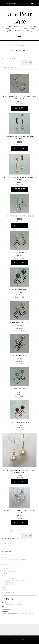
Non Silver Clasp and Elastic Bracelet (15, 560)
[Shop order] (19, 67)
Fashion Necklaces (10, 578)
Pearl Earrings (8, 569)
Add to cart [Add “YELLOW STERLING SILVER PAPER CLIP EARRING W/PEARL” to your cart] (19, 189)
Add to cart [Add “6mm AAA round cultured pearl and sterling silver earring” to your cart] (19, 108)
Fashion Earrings (9, 567)
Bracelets (5, 557)
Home (12, 45)
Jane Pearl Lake (20, 18)
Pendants (5, 587)
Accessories (6, 555)
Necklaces (5, 576)
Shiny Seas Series (9, 571)
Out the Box (22, 640)
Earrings (17, 45)
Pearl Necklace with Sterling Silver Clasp (16, 580)
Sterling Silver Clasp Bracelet (13, 562)
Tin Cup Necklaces (10, 585)
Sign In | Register (11, 4)
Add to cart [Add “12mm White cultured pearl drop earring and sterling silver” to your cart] (19, 482)
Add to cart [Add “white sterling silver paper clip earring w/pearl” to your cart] (19, 149)
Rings (4, 590)
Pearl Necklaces (9, 583)
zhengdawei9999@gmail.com (11, 604)
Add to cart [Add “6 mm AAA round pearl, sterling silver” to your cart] (19, 226)
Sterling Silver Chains (9, 592)
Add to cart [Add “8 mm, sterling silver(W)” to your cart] (19, 262)
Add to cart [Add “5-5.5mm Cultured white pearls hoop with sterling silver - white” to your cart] (19, 522)
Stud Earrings (8, 573)
